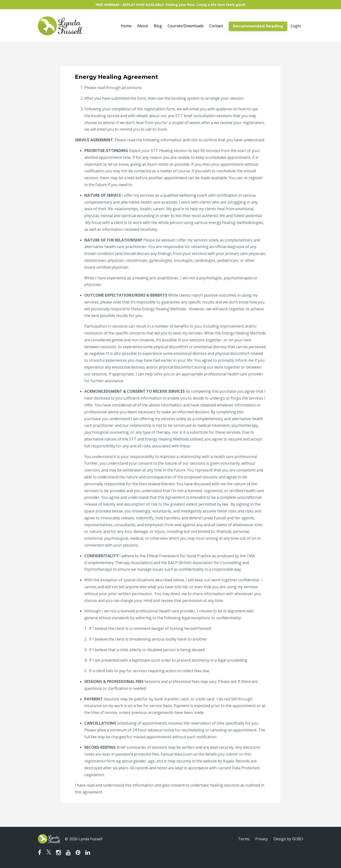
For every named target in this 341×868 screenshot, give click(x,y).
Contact (216, 26)
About (143, 26)
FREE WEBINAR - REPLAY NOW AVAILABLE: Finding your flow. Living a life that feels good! (170, 5)
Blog (158, 26)
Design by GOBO (288, 839)
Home (126, 26)
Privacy (262, 839)
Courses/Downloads (186, 26)
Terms (244, 839)
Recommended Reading (258, 26)
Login (296, 26)
